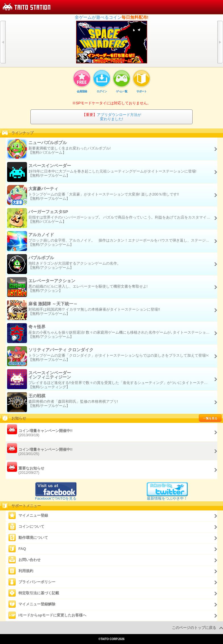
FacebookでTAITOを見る (56, 496)
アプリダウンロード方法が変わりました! (112, 117)
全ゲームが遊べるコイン (112, 17)
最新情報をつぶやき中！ (167, 496)
